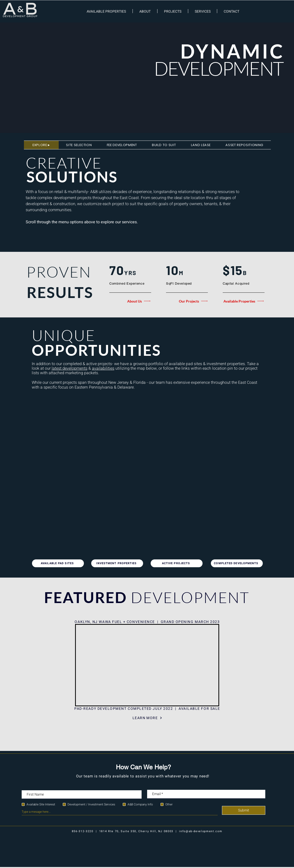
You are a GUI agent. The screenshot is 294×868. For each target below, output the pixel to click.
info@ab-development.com (201, 831)
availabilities (103, 368)
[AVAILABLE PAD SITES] (58, 563)
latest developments (70, 368)
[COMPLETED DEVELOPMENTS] (237, 563)
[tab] (41, 145)
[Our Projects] (187, 301)
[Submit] (244, 810)
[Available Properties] (244, 301)
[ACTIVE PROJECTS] (177, 563)
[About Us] (130, 301)
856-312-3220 (83, 831)
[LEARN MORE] (148, 718)
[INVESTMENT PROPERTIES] (117, 563)
